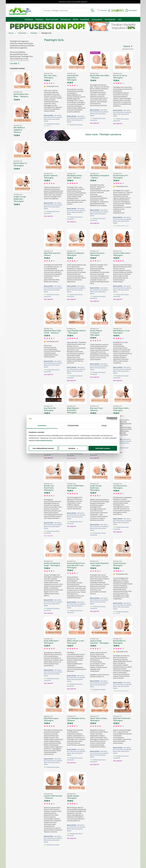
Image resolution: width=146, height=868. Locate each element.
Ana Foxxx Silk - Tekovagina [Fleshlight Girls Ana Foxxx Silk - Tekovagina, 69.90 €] (50, 409)
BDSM (76, 19)
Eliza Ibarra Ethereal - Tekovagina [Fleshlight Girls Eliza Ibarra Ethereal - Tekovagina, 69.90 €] (122, 719)
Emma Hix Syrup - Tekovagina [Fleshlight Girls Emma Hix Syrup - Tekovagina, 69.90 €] (121, 77)
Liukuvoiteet (97, 19)
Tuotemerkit (110, 19)
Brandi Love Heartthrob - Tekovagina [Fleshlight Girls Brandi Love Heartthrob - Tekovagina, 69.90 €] (49, 488)
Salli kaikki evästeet (103, 448)
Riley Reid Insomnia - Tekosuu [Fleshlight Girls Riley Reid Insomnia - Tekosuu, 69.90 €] (53, 254)
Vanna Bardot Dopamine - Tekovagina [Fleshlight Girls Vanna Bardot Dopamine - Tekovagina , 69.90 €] (73, 78)
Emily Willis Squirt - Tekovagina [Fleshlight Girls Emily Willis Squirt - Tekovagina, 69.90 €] (52, 642)
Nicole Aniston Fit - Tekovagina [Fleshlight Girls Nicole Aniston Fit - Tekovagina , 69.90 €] (121, 177)
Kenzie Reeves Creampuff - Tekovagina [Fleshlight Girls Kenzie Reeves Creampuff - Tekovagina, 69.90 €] (96, 333)
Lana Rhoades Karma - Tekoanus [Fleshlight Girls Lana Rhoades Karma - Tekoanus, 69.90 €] (76, 719)
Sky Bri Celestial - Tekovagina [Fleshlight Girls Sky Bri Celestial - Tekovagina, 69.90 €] (51, 177)
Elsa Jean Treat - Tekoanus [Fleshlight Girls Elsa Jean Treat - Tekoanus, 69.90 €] (97, 409)
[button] (92, 10)
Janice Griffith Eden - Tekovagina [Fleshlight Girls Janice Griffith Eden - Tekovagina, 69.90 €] (76, 487)
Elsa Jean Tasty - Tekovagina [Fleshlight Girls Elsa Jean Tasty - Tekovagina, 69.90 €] (51, 77)
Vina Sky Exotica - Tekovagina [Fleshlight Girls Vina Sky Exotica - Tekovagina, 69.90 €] (120, 487)
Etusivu (11, 33)
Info (120, 19)
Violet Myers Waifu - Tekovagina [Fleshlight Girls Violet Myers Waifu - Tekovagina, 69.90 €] (122, 409)
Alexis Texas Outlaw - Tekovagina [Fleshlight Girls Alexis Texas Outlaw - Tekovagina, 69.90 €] (99, 719)
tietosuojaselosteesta (44, 440)
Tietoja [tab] (104, 425)
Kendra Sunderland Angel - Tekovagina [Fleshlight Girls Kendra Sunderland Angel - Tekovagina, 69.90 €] (52, 564)
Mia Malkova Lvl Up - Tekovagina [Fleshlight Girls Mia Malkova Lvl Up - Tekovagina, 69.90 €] (122, 332)
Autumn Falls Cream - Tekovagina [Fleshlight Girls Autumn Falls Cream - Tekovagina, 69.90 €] (122, 254)
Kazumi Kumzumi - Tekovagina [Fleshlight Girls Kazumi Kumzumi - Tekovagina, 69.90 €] (98, 254)
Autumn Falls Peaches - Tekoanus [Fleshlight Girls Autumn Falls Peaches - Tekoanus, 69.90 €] (53, 797)
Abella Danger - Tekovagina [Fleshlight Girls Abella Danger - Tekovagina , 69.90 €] (74, 797)
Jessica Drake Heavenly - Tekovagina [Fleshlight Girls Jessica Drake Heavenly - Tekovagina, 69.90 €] (99, 642)
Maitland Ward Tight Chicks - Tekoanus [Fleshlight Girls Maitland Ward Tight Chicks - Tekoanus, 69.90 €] (52, 332)
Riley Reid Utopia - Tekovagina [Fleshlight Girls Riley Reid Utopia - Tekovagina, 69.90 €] (52, 719)
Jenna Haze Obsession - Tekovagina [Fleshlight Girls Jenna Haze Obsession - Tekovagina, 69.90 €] (99, 564)
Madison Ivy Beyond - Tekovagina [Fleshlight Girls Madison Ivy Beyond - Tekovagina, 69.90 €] (76, 254)
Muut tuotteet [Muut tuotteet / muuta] (52, 19)
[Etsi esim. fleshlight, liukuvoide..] (67, 10)
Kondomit (85, 19)
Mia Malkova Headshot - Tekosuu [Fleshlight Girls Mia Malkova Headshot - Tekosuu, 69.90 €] (100, 177)
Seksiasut (39, 19)
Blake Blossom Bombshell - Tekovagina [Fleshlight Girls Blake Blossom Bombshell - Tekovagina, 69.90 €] (73, 410)
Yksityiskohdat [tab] (73, 425)
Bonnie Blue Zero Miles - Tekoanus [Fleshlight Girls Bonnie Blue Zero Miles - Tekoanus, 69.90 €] (100, 77)
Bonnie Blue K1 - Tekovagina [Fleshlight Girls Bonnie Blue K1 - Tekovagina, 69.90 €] (120, 642)
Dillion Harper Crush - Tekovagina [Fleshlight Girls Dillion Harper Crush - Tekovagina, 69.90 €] (76, 642)
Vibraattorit (66, 19)
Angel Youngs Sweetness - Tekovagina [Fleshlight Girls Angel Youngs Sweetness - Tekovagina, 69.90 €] (96, 488)
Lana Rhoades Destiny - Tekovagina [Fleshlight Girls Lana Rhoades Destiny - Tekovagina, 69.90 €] (76, 332)
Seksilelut (29, 19)
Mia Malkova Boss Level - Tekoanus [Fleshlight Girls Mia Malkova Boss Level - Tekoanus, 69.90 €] (74, 177)
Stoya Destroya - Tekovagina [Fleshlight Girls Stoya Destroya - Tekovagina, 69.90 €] (120, 564)
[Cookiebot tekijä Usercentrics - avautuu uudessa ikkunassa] (108, 419)
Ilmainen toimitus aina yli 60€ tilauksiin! (73, 2)
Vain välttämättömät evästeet (43, 448)
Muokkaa (73, 448)
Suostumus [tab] (42, 425)
